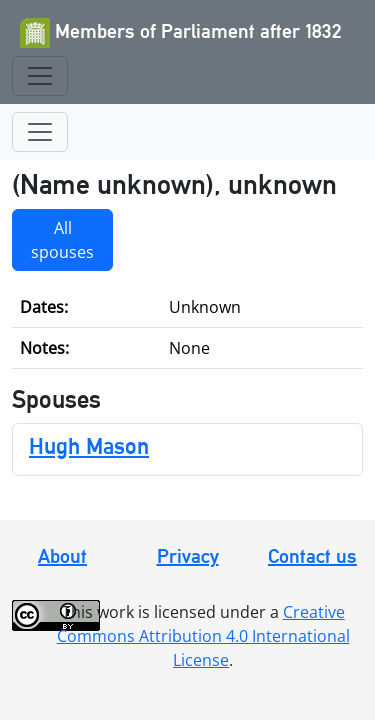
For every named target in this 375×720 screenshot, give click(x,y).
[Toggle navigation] (40, 76)
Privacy (188, 556)
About (62, 556)
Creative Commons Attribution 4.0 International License (203, 636)
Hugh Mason (89, 445)
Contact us (312, 556)
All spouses (62, 240)
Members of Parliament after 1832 (181, 33)
